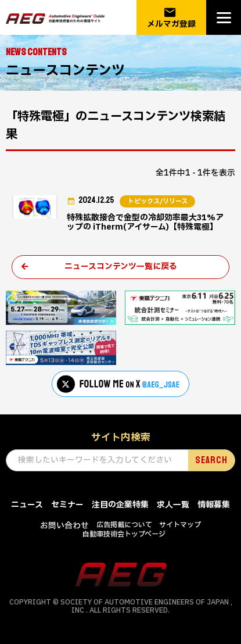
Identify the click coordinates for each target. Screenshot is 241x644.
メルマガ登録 (171, 18)
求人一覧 (173, 505)
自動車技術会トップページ (124, 534)
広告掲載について (124, 525)
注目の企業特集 (120, 505)
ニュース (27, 505)
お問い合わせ (64, 526)
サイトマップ (180, 525)
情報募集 (214, 505)
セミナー (67, 505)
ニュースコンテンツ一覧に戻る (121, 266)
